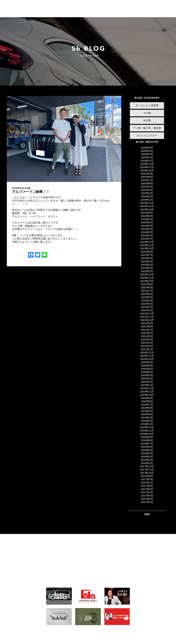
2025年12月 (147, 164)
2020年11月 (147, 356)
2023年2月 (147, 268)
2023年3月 (147, 265)
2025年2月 (147, 196)
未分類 (28, 188)
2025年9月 (147, 174)
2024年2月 (147, 235)
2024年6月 (147, 222)
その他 (147, 113)
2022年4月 (147, 300)
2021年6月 (147, 333)
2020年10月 (147, 359)
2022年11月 (147, 278)
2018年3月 (147, 457)
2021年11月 (147, 317)
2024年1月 (147, 239)
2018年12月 (147, 427)
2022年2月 (147, 307)
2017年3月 (147, 496)
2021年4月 (147, 339)
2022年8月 (147, 287)
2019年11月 (147, 391)
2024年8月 (147, 216)
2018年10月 (147, 434)
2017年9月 (147, 476)
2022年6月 (147, 294)
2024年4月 (147, 229)
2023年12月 (147, 242)
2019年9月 (147, 398)
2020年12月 (147, 352)
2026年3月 (147, 154)
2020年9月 (147, 362)
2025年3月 (147, 193)
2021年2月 (147, 346)
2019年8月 (147, 401)
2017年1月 (147, 502)
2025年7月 (147, 180)
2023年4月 (147, 261)
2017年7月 (147, 483)
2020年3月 (147, 378)
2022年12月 (147, 274)
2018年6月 (147, 447)
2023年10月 (147, 248)
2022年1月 (147, 310)
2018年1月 (147, 463)
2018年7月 (147, 444)
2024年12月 (147, 203)
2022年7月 (147, 291)
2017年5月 (147, 489)
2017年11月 (147, 470)
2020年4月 (147, 375)
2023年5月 (147, 258)
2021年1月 (147, 349)
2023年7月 (147, 255)
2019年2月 (147, 421)
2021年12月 (147, 313)
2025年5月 (147, 187)
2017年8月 (147, 479)
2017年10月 (147, 473)
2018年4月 (147, 453)
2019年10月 (147, 395)
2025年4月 (147, 190)
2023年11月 (147, 245)
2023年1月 (147, 271)
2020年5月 (147, 372)
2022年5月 (147, 297)
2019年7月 (147, 404)
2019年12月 (147, 388)
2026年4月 (147, 151)
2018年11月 (147, 431)
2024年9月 (147, 213)
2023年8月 (147, 252)
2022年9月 (147, 284)
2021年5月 (147, 336)
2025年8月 (147, 177)
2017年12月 (147, 466)
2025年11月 (147, 167)
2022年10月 (147, 281)
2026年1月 (147, 161)
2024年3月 (147, 232)
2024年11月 (147, 206)
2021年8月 (147, 326)
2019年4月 (147, 414)
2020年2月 (147, 382)
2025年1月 (147, 200)
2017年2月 (147, 499)
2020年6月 (147, 369)
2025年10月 (147, 170)
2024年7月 (147, 219)
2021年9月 (147, 323)
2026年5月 (147, 148)
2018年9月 (147, 437)
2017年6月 (147, 486)
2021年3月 (147, 343)
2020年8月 (147, 365)
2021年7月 (147, 330)
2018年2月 (147, 460)
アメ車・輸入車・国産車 (147, 128)
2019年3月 (147, 417)
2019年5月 (147, 411)
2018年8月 (147, 440)
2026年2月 (147, 157)
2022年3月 (147, 304)
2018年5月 (147, 450)
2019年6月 (147, 408)
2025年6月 (147, 183)
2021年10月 (147, 320)
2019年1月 (147, 424)
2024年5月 (147, 226)
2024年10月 (147, 209)
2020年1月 (147, 385)
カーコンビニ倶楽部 (147, 105)
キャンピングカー (147, 135)
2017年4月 (147, 492)
